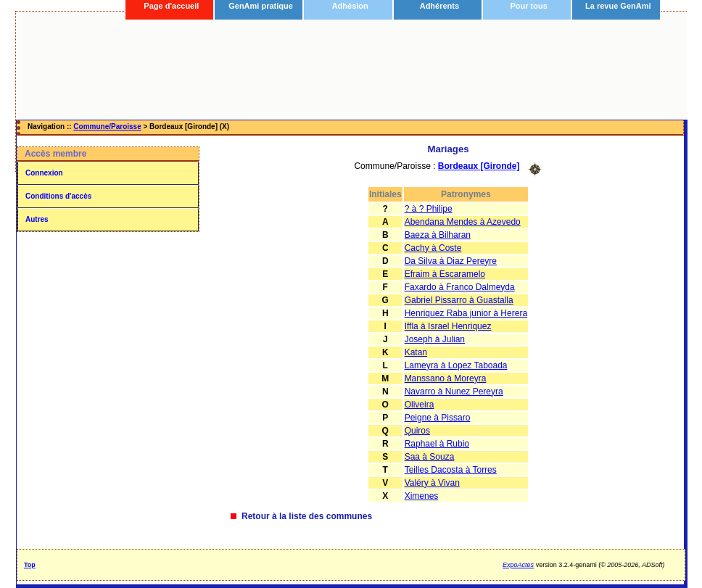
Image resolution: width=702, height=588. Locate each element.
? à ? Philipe (429, 209)
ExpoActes (518, 565)
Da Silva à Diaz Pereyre (451, 261)
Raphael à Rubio (437, 444)
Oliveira (420, 405)
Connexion (44, 173)
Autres (37, 219)
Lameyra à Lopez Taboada (456, 365)
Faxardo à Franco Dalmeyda (460, 287)
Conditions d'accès (58, 196)
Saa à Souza (430, 457)
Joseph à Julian (435, 339)
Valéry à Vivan (432, 483)
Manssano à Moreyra (446, 378)
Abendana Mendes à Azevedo (463, 222)
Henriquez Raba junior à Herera (466, 313)
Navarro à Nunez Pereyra (454, 392)
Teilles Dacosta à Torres (451, 470)
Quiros (417, 431)
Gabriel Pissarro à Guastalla (459, 300)
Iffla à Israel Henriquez (448, 326)
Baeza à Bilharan (438, 235)
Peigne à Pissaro (438, 418)
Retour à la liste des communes (307, 516)
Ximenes (422, 496)
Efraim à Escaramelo (445, 274)
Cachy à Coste (433, 248)
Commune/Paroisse (107, 127)
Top (30, 565)
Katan (416, 352)
